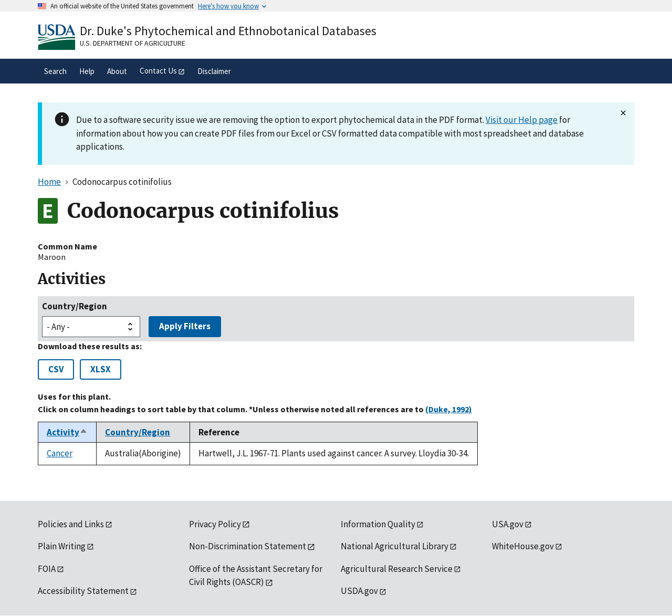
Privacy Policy (215, 524)
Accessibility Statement (83, 591)
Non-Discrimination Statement (248, 546)
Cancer (60, 453)
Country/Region (75, 306)
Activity (67, 432)
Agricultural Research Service (397, 569)
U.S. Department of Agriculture (133, 43)
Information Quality (378, 524)
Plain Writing (62, 546)
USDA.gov (359, 591)
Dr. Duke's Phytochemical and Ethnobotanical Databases (228, 31)
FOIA (47, 569)
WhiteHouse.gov (523, 546)
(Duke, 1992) (449, 409)
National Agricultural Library (395, 546)
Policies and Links (71, 524)
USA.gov (508, 524)
